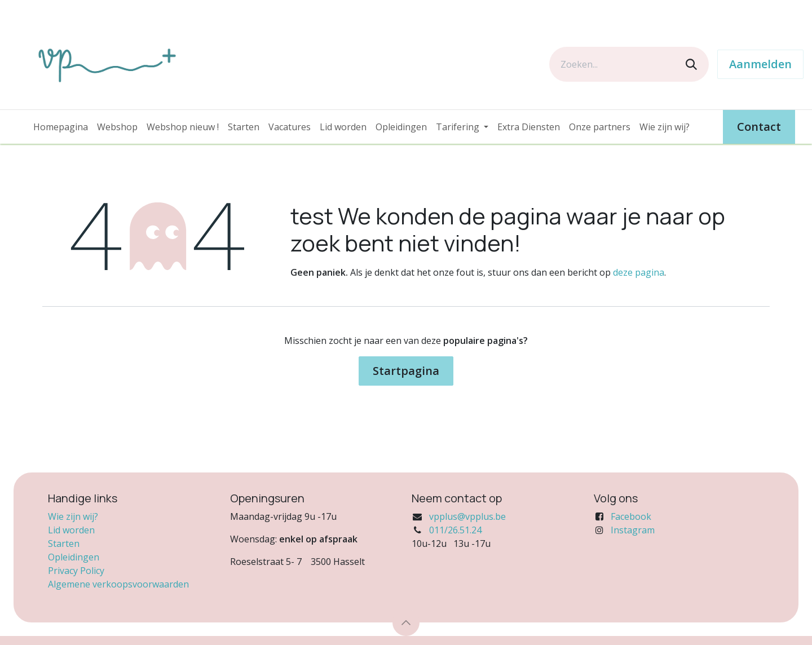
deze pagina (639, 272)
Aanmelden (760, 64)
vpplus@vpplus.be (467, 516)
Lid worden (71, 530)
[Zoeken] (691, 64)
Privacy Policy (76, 571)
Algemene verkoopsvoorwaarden (118, 584)
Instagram (633, 530)
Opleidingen (74, 557)
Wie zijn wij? (73, 516)
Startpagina (406, 371)
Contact (759, 127)
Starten (64, 544)
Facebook (631, 516)
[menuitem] (61, 127)
